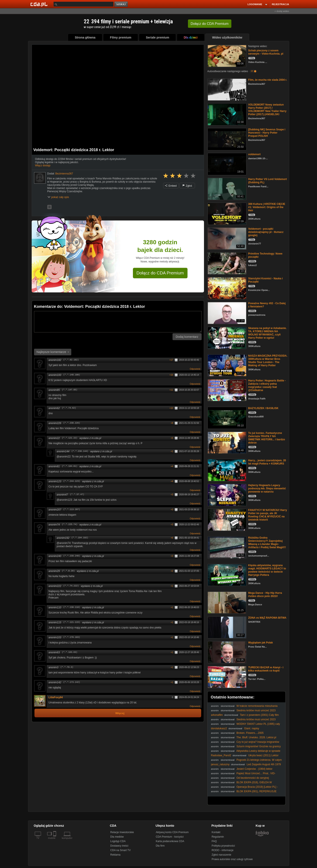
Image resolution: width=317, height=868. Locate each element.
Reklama (115, 855)
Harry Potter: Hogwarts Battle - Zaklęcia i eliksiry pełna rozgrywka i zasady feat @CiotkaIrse (267, 385)
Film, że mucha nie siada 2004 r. (268, 80)
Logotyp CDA (118, 841)
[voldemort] (227, 164)
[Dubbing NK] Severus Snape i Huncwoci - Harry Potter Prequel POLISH (267, 133)
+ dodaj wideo (282, 11)
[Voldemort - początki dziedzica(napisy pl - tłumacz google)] (227, 238)
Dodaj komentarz (187, 337)
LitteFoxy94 (56, 697)
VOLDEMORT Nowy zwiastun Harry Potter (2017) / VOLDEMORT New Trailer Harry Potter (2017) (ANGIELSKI (267, 109)
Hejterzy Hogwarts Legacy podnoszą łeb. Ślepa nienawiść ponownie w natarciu (267, 488)
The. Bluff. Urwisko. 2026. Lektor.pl (256, 737)
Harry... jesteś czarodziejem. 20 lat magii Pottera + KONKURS (267, 462)
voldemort (254, 154)
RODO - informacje (223, 850)
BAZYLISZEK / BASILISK (263, 408)
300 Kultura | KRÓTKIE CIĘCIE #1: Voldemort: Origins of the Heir (267, 207)
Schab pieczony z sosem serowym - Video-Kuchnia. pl (266, 52)
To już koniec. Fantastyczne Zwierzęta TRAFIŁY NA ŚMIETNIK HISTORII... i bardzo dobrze (267, 438)
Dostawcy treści (119, 846)
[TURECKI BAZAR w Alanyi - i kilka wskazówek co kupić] (227, 677)
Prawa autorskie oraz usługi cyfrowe (232, 859)
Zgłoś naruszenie (221, 855)
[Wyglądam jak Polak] (227, 652)
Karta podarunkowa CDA (170, 841)
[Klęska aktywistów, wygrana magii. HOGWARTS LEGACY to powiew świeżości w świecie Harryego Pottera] (227, 575)
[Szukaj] (83, 4)
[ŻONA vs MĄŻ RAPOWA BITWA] (227, 627)
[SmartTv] (55, 841)
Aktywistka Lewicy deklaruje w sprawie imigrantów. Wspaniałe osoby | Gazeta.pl (246, 753)
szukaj (121, 4)
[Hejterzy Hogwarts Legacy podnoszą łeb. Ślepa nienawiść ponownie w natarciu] (227, 495)
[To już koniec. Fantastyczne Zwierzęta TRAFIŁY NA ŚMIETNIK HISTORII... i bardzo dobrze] (227, 442)
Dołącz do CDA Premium (160, 273)
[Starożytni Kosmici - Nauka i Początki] (227, 288)
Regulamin (218, 837)
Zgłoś (187, 186)
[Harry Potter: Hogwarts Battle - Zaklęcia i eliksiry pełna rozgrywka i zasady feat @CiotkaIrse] (227, 390)
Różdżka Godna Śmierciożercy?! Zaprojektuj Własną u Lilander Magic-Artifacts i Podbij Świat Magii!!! (267, 543)
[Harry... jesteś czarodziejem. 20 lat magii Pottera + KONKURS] (227, 470)
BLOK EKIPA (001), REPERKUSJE (257, 791)
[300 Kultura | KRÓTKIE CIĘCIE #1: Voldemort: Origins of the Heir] (227, 213)
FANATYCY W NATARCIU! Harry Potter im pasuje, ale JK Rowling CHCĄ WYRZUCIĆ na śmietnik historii (268, 515)
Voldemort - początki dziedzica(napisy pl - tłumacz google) (266, 232)
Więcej (120, 713)
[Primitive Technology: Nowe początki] (227, 263)
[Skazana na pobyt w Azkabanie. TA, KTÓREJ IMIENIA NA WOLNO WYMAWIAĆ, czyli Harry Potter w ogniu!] (227, 337)
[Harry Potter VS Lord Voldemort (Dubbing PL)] (227, 188)
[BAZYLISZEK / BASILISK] (227, 418)
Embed (171, 186)
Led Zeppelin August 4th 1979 (264, 764)
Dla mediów (117, 837)
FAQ (214, 841)
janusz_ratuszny (220, 764)
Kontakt (216, 832)
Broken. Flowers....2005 (250, 733)
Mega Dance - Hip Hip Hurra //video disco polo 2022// (265, 595)
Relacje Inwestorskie (122, 832)
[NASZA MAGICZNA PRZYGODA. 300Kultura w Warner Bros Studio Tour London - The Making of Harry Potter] (227, 365)
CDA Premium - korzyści (170, 837)
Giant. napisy (252, 728)
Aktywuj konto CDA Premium (172, 832)
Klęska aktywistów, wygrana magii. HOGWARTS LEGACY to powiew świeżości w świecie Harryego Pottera (267, 570)
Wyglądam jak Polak (261, 643)
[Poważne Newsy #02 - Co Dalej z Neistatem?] (227, 313)
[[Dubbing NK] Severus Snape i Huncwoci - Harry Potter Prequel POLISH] (227, 139)
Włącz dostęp (43, 165)
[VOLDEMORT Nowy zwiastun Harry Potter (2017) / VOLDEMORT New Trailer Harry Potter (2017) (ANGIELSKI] (227, 114)
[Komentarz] (118, 322)
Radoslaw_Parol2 (221, 755)
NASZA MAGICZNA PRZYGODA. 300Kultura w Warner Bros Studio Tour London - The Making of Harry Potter (268, 361)
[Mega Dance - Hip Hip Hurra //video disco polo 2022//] (227, 602)
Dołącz (210, 24)
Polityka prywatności (223, 846)
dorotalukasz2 (219, 728)
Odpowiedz (195, 369)
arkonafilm (217, 715)
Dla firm (160, 846)
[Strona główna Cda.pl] (40, 4)
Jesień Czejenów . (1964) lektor (254, 769)
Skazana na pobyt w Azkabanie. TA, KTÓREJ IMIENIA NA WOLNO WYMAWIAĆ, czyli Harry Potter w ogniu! (268, 333)
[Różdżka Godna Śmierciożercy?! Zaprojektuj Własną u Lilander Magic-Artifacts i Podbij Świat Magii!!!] (227, 547)
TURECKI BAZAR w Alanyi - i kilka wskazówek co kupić (266, 669)
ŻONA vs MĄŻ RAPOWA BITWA (267, 618)
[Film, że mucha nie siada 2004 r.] (227, 89)
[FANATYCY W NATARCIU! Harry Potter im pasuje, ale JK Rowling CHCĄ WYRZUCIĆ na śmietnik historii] (227, 519)
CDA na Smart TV (120, 850)
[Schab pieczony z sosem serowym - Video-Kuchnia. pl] (227, 56)
